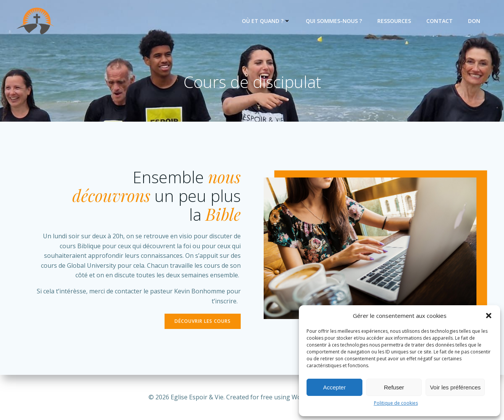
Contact (440, 21)
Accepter (334, 387)
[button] (489, 316)
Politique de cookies (396, 403)
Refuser (394, 387)
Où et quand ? (266, 21)
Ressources (394, 21)
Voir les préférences (455, 387)
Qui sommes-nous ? (334, 21)
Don (474, 21)
